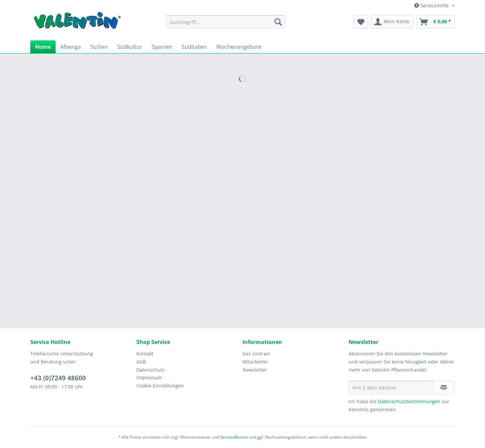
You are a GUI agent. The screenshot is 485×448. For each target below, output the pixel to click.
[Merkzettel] (361, 22)
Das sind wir (256, 354)
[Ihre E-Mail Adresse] (391, 387)
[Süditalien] (194, 47)
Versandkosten (234, 437)
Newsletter (255, 370)
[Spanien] (162, 47)
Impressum (149, 377)
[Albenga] (71, 47)
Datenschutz (151, 370)
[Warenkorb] (435, 22)
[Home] (43, 47)
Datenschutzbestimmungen (409, 401)
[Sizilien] (99, 47)
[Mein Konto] (392, 22)
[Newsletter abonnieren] (444, 387)
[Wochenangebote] (239, 47)
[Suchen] (278, 22)
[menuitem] (226, 25)
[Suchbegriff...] (226, 22)
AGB (141, 362)
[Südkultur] (130, 47)
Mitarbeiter (255, 362)
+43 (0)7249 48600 (58, 378)
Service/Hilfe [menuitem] (432, 6)
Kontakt (145, 354)
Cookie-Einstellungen (160, 386)
